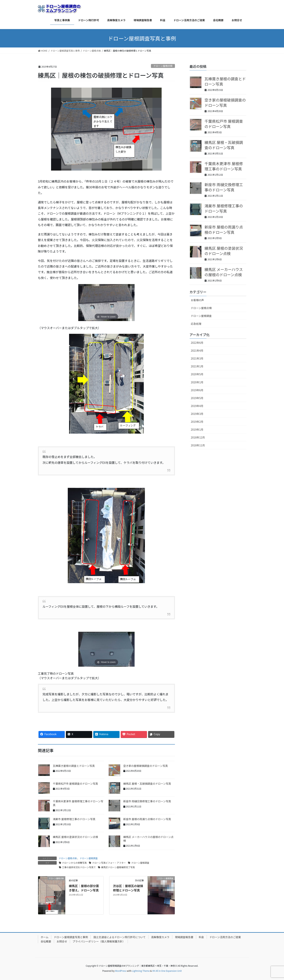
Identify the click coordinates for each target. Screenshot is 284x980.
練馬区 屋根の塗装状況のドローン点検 (75, 837)
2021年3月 (197, 358)
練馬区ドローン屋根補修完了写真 (118, 867)
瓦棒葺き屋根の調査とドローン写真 (74, 766)
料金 (201, 937)
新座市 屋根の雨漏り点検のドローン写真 (147, 819)
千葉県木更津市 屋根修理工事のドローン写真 (78, 803)
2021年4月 (197, 350)
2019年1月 (197, 429)
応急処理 (196, 324)
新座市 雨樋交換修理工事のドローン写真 (147, 801)
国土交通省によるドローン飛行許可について (119, 937)
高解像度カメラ (160, 937)
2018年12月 (198, 437)
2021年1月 (197, 366)
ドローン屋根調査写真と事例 (71, 937)
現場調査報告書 (184, 937)
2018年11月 (198, 445)
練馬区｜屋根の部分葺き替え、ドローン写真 (84, 888)
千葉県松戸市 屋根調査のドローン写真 (75, 784)
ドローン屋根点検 (163, 66)
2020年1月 (197, 382)
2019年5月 (197, 398)
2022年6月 (197, 343)
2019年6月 (197, 390)
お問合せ (62, 941)
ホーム (45, 937)
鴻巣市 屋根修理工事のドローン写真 (74, 819)
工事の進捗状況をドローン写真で (79, 867)
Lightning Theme (141, 971)
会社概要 (46, 941)
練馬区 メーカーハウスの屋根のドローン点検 (148, 839)
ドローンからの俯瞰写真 (74, 863)
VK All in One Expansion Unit (167, 971)
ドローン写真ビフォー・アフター (109, 863)
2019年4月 (197, 406)
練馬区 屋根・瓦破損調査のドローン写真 (147, 784)
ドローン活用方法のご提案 (225, 937)
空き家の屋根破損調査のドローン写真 (146, 766)
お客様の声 (197, 300)
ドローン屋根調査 (89, 858)
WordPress (121, 971)
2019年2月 (197, 422)
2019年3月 (197, 414)
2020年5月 (197, 374)
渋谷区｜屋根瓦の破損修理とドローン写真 (128, 888)
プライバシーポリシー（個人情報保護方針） (99, 941)
